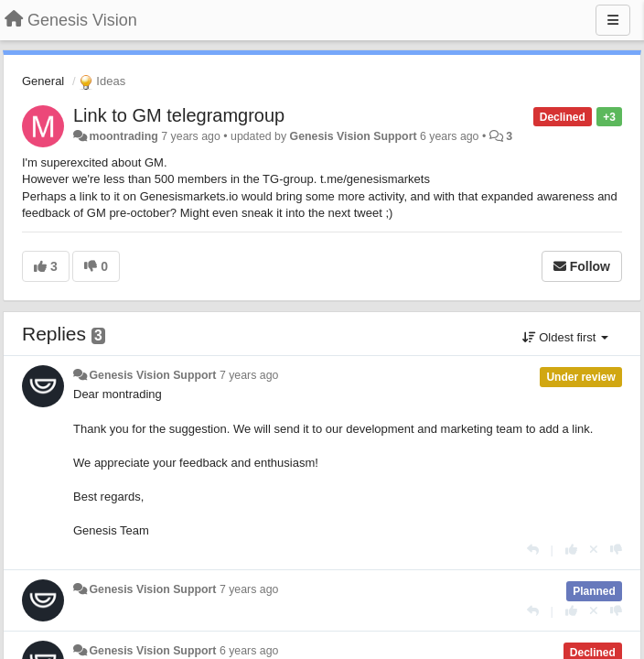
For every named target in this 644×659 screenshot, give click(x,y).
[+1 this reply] (571, 550)
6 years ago (249, 651)
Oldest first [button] (565, 337)
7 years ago (249, 375)
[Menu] (613, 20)
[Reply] (533, 550)
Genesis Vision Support (354, 136)
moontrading (123, 136)
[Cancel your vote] (594, 550)
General (43, 81)
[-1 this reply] (616, 550)
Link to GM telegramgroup (179, 115)
